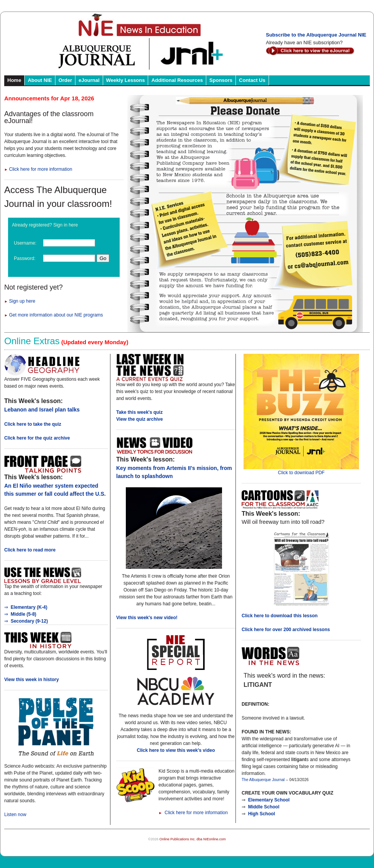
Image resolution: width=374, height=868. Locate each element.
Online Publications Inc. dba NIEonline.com (193, 839)
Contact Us (252, 80)
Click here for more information (38, 169)
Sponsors (221, 80)
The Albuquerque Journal (263, 780)
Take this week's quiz (139, 412)
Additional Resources (177, 80)
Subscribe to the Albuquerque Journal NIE (316, 35)
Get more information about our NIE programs (54, 315)
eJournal (89, 80)
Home (14, 80)
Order (65, 80)
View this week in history (32, 680)
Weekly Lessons (126, 80)
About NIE (40, 80)
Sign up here (20, 301)
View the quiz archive (139, 419)
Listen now (15, 815)
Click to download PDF (301, 470)
